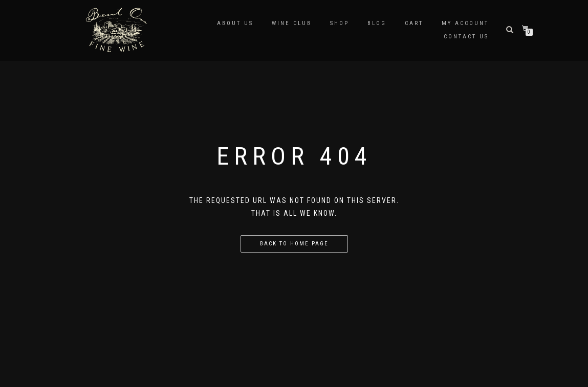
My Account (465, 23)
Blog (377, 23)
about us (235, 23)
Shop (340, 23)
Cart (414, 23)
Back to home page (294, 244)
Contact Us (466, 37)
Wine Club (292, 23)
